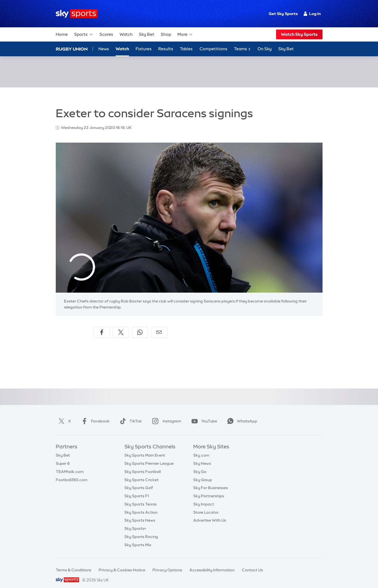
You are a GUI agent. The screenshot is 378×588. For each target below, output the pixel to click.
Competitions (213, 49)
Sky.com (201, 449)
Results (166, 49)
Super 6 (63, 457)
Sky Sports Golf (139, 481)
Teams (242, 49)
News (104, 49)
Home (62, 34)
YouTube (203, 414)
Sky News (202, 457)
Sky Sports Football (143, 465)
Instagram (165, 414)
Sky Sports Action (141, 506)
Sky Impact (204, 498)
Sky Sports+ (135, 522)
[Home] (77, 14)
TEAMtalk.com (70, 465)
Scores (106, 34)
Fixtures (144, 49)
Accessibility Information (212, 563)
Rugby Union (72, 49)
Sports (84, 34)
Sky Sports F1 (137, 489)
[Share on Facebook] (102, 326)
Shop (166, 34)
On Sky (265, 49)
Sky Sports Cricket (141, 473)
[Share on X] (121, 326)
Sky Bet (147, 34)
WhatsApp (241, 414)
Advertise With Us (210, 514)
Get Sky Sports (283, 14)
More (185, 34)
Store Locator (206, 506)
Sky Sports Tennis (140, 498)
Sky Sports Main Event (145, 449)
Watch (126, 34)
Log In (312, 14)
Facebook (94, 414)
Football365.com (72, 473)
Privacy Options (167, 563)
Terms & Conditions (74, 563)
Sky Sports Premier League (149, 457)
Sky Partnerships (209, 489)
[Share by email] (159, 326)
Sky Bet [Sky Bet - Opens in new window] (286, 49)
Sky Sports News (140, 514)
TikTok (130, 414)
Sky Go (200, 465)
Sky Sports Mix (138, 538)
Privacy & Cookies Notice (122, 563)
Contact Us (252, 563)
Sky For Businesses (211, 481)
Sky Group (203, 473)
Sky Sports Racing (141, 530)
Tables (186, 49)
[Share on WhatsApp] (140, 326)
